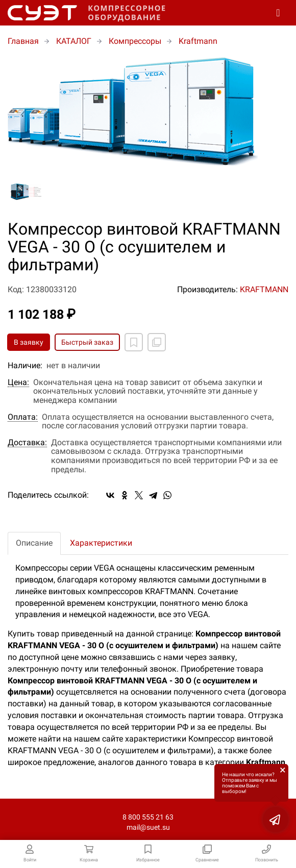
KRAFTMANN (264, 289)
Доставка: (27, 443)
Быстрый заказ (87, 342)
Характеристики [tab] (101, 543)
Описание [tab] (34, 543)
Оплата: (23, 417)
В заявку (29, 342)
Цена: (18, 382)
